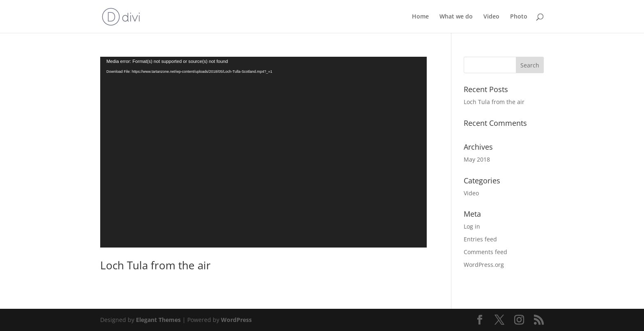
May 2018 (477, 159)
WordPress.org (484, 265)
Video (491, 17)
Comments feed (485, 252)
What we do (456, 17)
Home (420, 17)
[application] (263, 152)
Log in (472, 226)
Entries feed (480, 239)
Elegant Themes (158, 320)
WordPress (236, 320)
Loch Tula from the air (155, 265)
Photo (519, 17)
